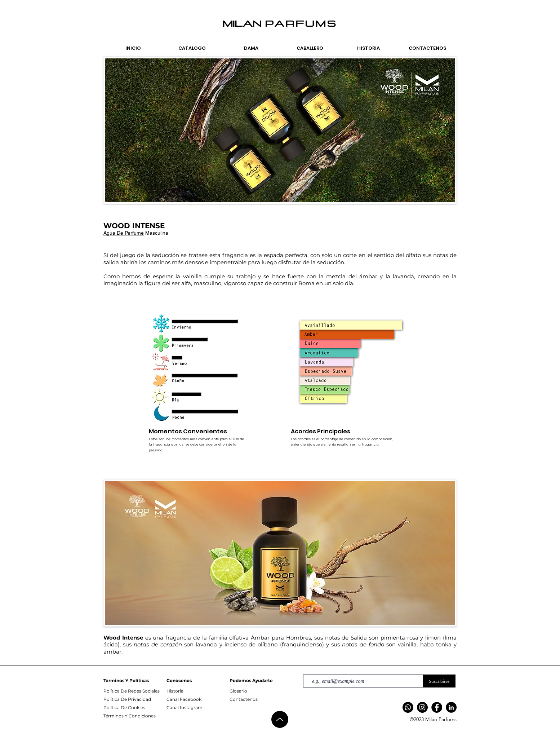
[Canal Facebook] (197, 699)
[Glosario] (260, 691)
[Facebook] (437, 707)
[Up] (280, 719)
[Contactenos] (260, 699)
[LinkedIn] (451, 707)
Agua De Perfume (124, 233)
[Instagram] (422, 707)
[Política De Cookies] (134, 708)
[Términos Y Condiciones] (134, 716)
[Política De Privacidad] (134, 699)
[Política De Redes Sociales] (134, 691)
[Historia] (197, 691)
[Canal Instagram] (197, 708)
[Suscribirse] (439, 681)
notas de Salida (346, 638)
